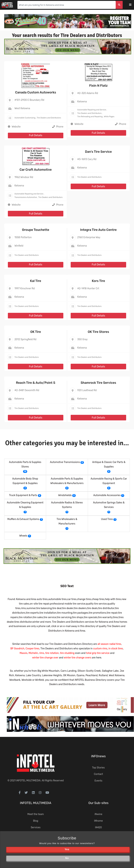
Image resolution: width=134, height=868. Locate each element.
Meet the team (36, 814)
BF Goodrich (17, 649)
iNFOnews (98, 756)
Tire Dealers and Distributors (49, 118)
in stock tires (116, 649)
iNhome (98, 821)
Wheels (23, 536)
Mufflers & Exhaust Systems (23, 519)
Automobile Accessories (107, 495)
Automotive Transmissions (65, 462)
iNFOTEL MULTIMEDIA (28, 781)
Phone (58, 127)
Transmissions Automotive (26, 197)
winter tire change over (45, 658)
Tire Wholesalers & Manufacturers (67, 521)
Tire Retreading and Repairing (90, 117)
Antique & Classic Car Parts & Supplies (109, 464)
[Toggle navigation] (133, 5)
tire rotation (52, 653)
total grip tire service (98, 653)
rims (42, 653)
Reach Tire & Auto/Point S (36, 383)
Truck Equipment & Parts (23, 495)
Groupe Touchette (36, 230)
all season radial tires (109, 644)
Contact (98, 774)
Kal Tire (36, 281)
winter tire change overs (78, 658)
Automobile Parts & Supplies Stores (25, 464)
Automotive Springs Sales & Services (109, 505)
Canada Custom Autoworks (36, 92)
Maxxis (23, 653)
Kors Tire (98, 281)
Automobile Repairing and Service (92, 110)
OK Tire (36, 332)
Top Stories (98, 768)
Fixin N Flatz (98, 86)
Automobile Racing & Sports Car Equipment (109, 481)
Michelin (33, 653)
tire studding (67, 653)
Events (98, 781)
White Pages (109, 117)
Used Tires (107, 519)
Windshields (65, 495)
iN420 (98, 827)
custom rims (100, 649)
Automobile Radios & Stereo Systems (67, 505)
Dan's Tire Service (98, 152)
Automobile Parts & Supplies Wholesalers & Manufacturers (67, 481)
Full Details (36, 135)
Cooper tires (32, 649)
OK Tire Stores (98, 332)
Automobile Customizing (25, 118)
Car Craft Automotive (36, 170)
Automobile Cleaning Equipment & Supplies (25, 505)
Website (16, 127)
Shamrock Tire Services (98, 383)
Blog (36, 821)
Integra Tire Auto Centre (98, 230)
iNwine (98, 814)
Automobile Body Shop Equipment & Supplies (25, 481)
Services (36, 827)
